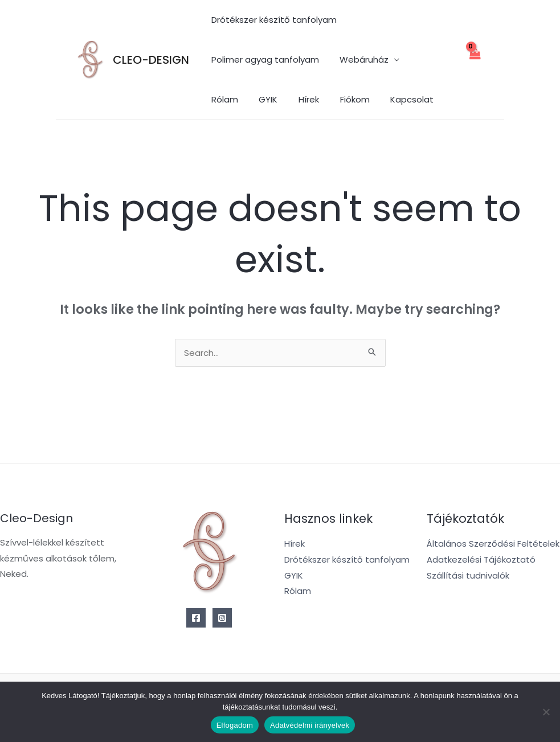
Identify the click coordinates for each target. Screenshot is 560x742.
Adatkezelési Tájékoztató (481, 559)
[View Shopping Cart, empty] (475, 60)
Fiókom (297, 99)
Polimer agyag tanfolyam (263, 60)
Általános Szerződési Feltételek (493, 544)
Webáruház (358, 60)
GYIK (218, 99)
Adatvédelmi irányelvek (310, 725)
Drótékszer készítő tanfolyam (272, 20)
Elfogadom (235, 725)
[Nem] (546, 712)
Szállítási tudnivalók (468, 575)
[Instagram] (222, 618)
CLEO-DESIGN (151, 60)
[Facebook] (196, 618)
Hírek (255, 99)
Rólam (424, 60)
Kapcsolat (351, 99)
